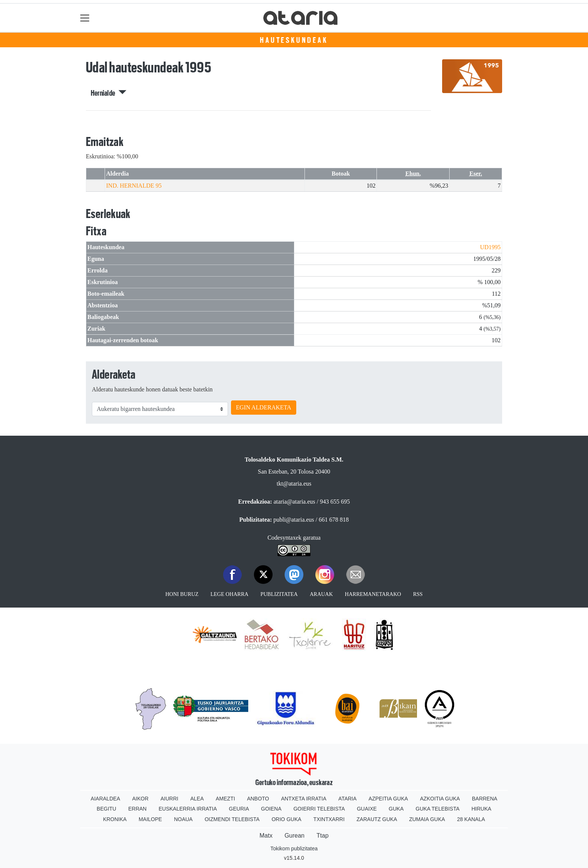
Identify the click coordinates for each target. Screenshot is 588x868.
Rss (418, 594)
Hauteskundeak (294, 40)
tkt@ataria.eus (294, 484)
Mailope (150, 819)
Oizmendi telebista (232, 819)
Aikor (140, 799)
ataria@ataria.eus (294, 502)
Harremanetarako (373, 594)
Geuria (239, 809)
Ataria (347, 799)
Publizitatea (279, 594)
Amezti (225, 799)
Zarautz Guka (377, 819)
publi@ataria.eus (294, 520)
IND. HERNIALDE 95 (134, 186)
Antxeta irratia (304, 799)
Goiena (271, 809)
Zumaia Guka (427, 819)
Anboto (258, 799)
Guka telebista (437, 809)
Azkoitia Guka (440, 799)
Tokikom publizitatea (294, 848)
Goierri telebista (319, 809)
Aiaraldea (106, 799)
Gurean (295, 836)
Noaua (183, 819)
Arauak (321, 594)
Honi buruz (182, 594)
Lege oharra (229, 594)
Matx (266, 836)
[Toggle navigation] (85, 18)
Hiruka (481, 809)
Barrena (484, 799)
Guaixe (367, 809)
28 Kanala (471, 819)
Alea (197, 799)
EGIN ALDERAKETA (264, 407)
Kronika (115, 819)
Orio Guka (286, 819)
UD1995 (490, 247)
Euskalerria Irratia (188, 809)
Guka (396, 809)
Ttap (322, 836)
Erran (137, 809)
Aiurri (169, 799)
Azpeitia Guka (388, 799)
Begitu (106, 809)
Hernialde (109, 93)
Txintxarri (329, 819)
